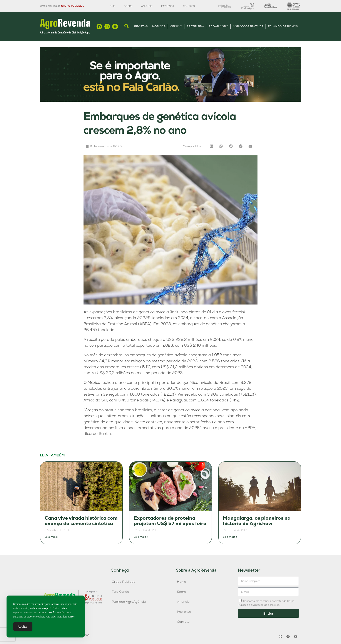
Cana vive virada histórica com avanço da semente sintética (81, 521)
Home (111, 6)
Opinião (176, 26)
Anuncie (147, 6)
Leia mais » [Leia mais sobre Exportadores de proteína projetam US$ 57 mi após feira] (141, 537)
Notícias (159, 26)
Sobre (128, 6)
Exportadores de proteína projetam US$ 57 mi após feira (170, 521)
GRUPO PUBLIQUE (73, 6)
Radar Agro (218, 26)
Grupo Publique (124, 582)
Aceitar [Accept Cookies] (23, 627)
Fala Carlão (120, 592)
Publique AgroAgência (129, 602)
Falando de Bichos (283, 26)
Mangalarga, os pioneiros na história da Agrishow (257, 521)
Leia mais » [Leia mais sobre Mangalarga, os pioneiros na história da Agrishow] (230, 537)
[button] (211, 146)
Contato (189, 6)
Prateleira (195, 26)
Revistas (141, 26)
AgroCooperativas (248, 26)
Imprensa (168, 6)
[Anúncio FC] (170, 101)
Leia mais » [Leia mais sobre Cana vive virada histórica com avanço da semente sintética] (52, 537)
